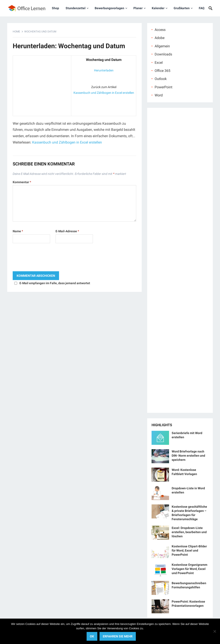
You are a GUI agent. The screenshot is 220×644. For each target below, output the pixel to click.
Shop (55, 8)
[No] (215, 631)
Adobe (160, 38)
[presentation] (46, 258)
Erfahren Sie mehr (118, 636)
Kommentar (22, 182)
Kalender (158, 8)
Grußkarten (182, 8)
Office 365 (162, 71)
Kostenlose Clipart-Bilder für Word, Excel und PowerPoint (189, 550)
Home (16, 32)
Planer (138, 8)
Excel (159, 63)
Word (159, 95)
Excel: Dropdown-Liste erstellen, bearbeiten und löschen (189, 532)
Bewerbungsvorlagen (109, 8)
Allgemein (162, 46)
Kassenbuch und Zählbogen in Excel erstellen (104, 93)
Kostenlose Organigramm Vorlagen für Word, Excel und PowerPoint (189, 569)
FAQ (202, 8)
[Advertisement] (42, 85)
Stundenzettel (76, 8)
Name (18, 231)
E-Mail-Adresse (67, 231)
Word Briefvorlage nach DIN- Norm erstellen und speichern (188, 456)
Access (160, 30)
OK (92, 636)
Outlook (161, 79)
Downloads (163, 54)
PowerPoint (163, 87)
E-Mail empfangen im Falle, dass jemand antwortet (55, 283)
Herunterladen (104, 70)
